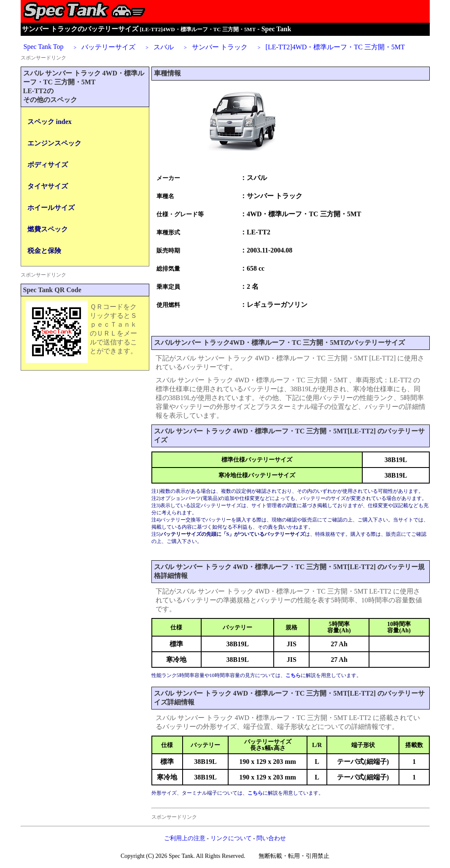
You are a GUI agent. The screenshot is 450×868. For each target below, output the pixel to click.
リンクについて (231, 838)
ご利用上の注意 (185, 838)
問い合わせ (271, 838)
